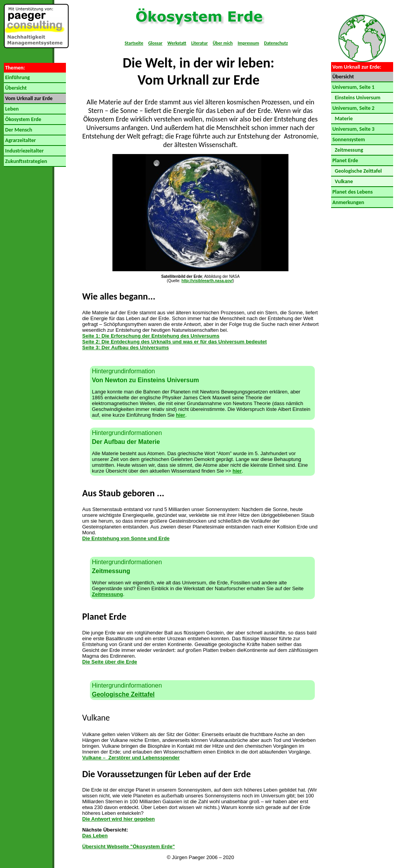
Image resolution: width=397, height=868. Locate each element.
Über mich (223, 43)
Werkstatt (177, 43)
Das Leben (95, 836)
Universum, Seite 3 (353, 129)
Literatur (199, 43)
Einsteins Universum (356, 98)
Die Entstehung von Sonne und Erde (126, 538)
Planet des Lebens (352, 192)
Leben (11, 109)
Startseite (134, 43)
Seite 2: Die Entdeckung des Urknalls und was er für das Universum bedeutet (174, 342)
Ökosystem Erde (22, 119)
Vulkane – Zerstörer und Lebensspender (131, 758)
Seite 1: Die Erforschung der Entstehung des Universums (151, 336)
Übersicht (15, 88)
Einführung (17, 77)
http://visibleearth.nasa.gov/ (207, 281)
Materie (342, 119)
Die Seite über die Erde (110, 662)
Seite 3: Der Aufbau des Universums (125, 347)
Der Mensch (18, 130)
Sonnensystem (348, 139)
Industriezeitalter (24, 151)
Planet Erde (345, 160)
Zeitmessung (107, 594)
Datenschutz (276, 43)
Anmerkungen (348, 202)
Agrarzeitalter (20, 140)
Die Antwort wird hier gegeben (118, 819)
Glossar (155, 43)
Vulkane (342, 181)
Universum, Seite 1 (353, 87)
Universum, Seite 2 (353, 108)
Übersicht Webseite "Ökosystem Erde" (129, 846)
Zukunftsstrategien (25, 161)
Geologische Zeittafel (123, 694)
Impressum (248, 43)
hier (181, 415)
